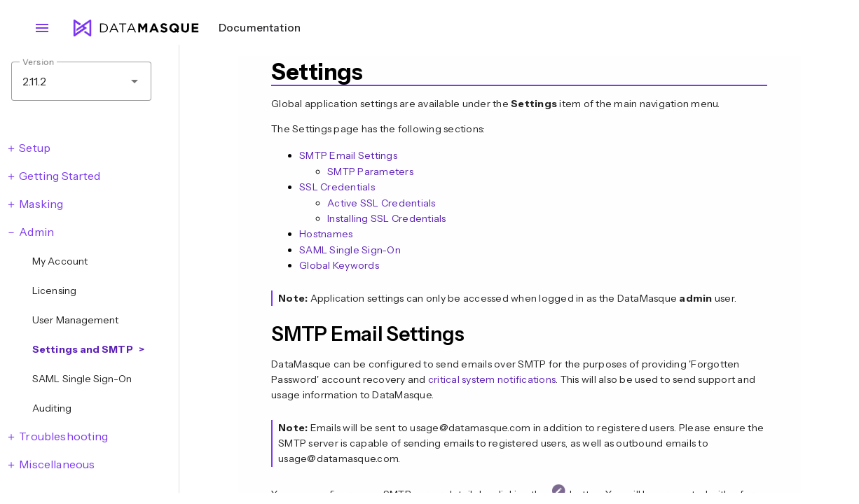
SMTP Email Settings (348, 155)
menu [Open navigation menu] (42, 28)
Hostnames (326, 234)
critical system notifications (492, 379)
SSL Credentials (337, 187)
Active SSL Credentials (382, 203)
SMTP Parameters (370, 171)
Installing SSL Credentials (387, 218)
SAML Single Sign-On (350, 250)
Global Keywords (339, 265)
